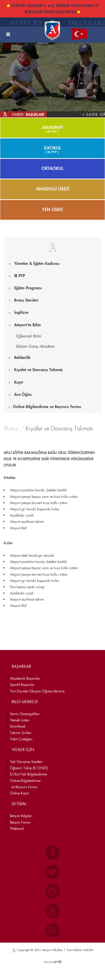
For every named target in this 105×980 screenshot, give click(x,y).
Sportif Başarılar (22, 685)
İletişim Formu (20, 822)
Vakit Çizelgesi (21, 739)
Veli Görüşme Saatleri (26, 762)
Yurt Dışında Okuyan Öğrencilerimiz (37, 691)
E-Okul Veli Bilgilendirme (28, 774)
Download (18, 726)
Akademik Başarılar (25, 678)
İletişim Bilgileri (21, 816)
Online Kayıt (19, 793)
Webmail (17, 828)
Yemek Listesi (20, 720)
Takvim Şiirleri (21, 733)
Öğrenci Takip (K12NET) (29, 768)
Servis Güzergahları (25, 714)
